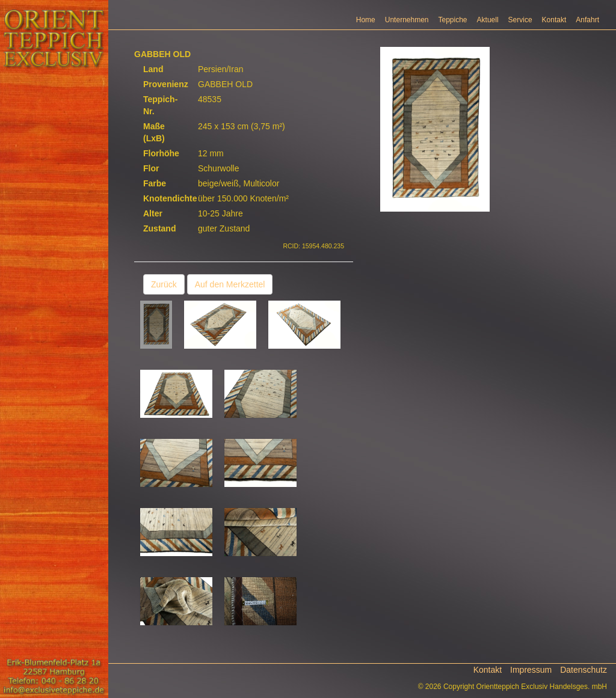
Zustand (159, 228)
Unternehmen (407, 20)
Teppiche (453, 20)
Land (153, 69)
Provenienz (166, 84)
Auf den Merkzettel (230, 284)
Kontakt (554, 20)
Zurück (164, 284)
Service (520, 20)
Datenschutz (584, 670)
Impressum (531, 670)
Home (366, 20)
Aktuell (488, 20)
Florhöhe (161, 153)
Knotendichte (166, 198)
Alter (153, 213)
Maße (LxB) (154, 132)
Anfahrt (587, 20)
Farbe (155, 183)
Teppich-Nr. (160, 105)
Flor (151, 168)
